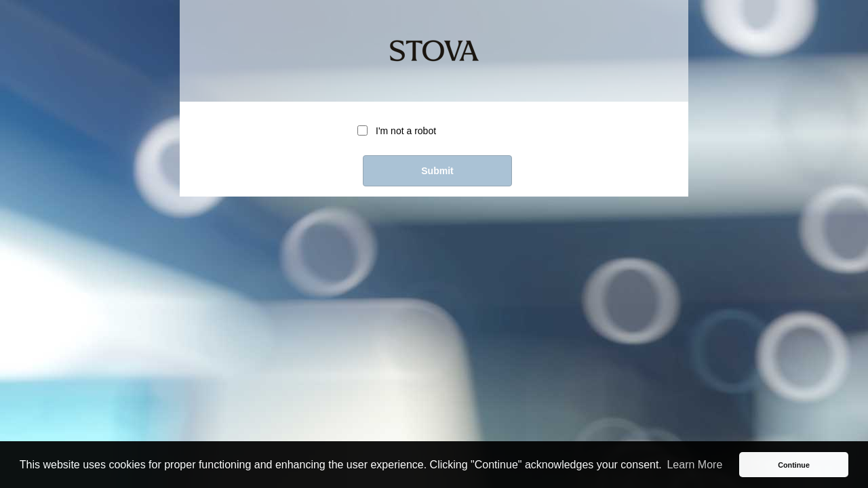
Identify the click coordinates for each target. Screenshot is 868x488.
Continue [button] (794, 465)
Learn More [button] (694, 465)
